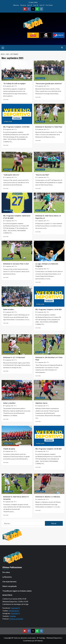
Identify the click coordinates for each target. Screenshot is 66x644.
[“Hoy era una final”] (49, 162)
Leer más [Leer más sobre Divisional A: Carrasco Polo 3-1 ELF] (6, 277)
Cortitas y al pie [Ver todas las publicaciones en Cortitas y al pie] (8, 78)
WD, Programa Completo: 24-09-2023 (16, 127)
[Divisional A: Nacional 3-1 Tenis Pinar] (49, 114)
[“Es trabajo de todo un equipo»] (17, 71)
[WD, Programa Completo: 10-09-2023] (49, 297)
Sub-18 (36, 5)
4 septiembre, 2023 (9, 406)
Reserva (23, 5)
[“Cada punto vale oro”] (17, 162)
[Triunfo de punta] (17, 436)
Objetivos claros (41, 403)
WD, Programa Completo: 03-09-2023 (48, 449)
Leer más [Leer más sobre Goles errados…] (6, 323)
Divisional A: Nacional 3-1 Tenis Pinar (49, 127)
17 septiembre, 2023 (9, 177)
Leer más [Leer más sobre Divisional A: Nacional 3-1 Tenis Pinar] (38, 140)
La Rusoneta (7, 577)
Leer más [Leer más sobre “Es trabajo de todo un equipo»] (6, 99)
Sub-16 (42, 5)
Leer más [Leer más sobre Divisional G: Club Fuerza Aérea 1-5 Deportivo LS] (38, 232)
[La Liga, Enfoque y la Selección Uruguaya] (49, 251)
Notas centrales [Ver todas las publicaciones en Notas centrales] (40, 122)
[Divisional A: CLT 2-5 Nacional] (17, 345)
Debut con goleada (10, 586)
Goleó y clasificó (9, 403)
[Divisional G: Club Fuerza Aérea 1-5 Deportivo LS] (49, 203)
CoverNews (27, 641)
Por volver (6, 572)
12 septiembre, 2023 (42, 269)
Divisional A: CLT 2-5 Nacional (14, 357)
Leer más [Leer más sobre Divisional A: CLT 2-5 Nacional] (6, 371)
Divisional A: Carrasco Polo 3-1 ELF (16, 264)
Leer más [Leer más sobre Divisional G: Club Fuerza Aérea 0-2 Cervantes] (6, 515)
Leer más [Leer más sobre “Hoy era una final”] (38, 188)
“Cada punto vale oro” (11, 175)
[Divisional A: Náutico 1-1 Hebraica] (49, 484)
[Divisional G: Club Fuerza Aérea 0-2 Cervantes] (17, 484)
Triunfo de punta (9, 449)
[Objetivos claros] (49, 390)
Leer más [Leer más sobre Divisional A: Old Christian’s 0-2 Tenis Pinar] (38, 376)
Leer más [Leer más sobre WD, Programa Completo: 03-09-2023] (38, 467)
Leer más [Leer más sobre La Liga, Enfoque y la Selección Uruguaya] (38, 282)
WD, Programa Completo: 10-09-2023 (48, 309)
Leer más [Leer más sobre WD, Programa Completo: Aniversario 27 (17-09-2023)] (6, 236)
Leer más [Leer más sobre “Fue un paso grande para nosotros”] (38, 97)
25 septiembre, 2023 (42, 86)
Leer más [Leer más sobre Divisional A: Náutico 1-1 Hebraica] (38, 510)
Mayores (16, 5)
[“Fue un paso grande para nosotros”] (49, 71)
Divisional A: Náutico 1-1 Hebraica (48, 497)
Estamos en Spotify (16, 619)
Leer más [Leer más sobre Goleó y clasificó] (6, 419)
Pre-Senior (49, 5)
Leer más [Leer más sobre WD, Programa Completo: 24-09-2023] (6, 145)
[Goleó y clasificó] (17, 390)
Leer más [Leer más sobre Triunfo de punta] (6, 462)
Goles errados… (9, 309)
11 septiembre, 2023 (9, 360)
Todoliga (13, 616)
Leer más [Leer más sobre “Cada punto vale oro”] (6, 188)
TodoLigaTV (15, 608)
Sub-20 (30, 5)
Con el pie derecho (9, 582)
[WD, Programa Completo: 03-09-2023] (49, 436)
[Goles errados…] (17, 297)
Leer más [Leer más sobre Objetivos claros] (38, 421)
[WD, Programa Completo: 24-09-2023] (17, 114)
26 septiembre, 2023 (9, 86)
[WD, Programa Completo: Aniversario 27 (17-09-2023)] (17, 203)
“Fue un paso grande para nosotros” (49, 83)
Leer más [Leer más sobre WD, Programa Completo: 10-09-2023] (38, 328)
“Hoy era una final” (42, 175)
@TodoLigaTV (14, 611)
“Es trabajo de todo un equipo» (14, 83)
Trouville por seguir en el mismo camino (17, 591)
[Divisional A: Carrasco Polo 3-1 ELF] (17, 251)
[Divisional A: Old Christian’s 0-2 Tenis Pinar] (49, 345)
